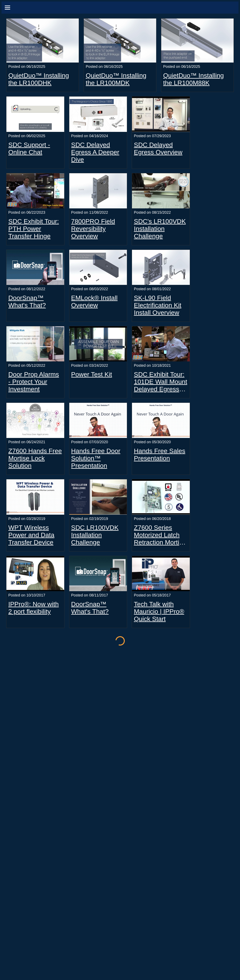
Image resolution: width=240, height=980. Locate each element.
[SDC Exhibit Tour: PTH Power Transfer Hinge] (35, 191)
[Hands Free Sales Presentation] (161, 420)
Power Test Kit (92, 374)
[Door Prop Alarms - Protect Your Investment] (35, 344)
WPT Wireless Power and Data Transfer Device (31, 535)
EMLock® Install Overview (94, 301)
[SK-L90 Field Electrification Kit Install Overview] (161, 267)
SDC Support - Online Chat (29, 148)
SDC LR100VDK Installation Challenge (95, 535)
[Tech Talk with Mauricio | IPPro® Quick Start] (161, 574)
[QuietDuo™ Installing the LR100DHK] (43, 41)
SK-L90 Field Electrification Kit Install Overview (158, 305)
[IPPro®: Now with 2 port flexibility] (35, 574)
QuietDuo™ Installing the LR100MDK (116, 79)
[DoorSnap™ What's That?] (35, 267)
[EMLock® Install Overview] (98, 267)
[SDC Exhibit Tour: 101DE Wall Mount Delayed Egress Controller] (161, 344)
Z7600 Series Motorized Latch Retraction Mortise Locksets (160, 535)
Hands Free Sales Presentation (160, 454)
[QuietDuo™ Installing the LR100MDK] (120, 41)
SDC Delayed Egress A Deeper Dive (95, 152)
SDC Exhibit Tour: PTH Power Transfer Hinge (34, 229)
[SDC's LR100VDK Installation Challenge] (161, 191)
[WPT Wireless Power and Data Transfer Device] (35, 497)
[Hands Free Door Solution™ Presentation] (98, 420)
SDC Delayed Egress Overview (158, 148)
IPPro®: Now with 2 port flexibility (34, 608)
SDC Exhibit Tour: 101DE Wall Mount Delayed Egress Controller (161, 382)
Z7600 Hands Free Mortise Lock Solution (35, 458)
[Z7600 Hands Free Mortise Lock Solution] (35, 420)
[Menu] (8, 8)
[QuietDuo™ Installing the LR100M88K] (197, 41)
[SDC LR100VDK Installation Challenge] (98, 497)
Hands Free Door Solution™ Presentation (96, 458)
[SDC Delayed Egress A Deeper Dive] (98, 114)
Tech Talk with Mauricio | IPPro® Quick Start (159, 611)
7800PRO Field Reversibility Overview (93, 229)
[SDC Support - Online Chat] (35, 114)
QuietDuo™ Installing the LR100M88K (193, 79)
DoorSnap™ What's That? (27, 301)
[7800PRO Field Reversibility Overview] (98, 191)
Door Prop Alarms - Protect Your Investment (34, 382)
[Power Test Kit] (98, 344)
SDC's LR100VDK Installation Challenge (160, 229)
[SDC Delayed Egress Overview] (161, 114)
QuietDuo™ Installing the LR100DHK (39, 79)
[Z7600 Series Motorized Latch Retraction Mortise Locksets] (161, 497)
